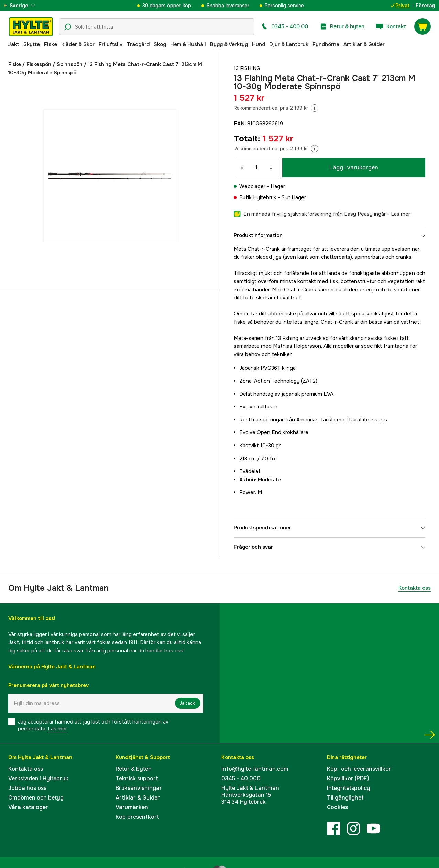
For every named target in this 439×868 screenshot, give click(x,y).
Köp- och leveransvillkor (359, 769)
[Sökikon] (68, 27)
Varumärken (132, 807)
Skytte (32, 44)
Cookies (337, 807)
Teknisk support (137, 778)
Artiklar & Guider (364, 44)
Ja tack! (188, 703)
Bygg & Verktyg (229, 44)
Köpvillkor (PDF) (348, 778)
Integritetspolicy (349, 788)
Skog (160, 44)
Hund (259, 44)
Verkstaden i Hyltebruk (38, 778)
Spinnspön (70, 64)
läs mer (400, 214)
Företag (425, 6)
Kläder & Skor (78, 44)
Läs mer (57, 729)
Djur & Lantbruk (289, 44)
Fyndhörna (326, 44)
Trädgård (138, 44)
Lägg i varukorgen (354, 167)
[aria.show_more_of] (25, 6)
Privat (400, 6)
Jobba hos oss (27, 788)
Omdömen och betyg (36, 798)
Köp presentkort (137, 817)
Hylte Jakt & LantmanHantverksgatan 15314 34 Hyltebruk (250, 795)
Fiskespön (39, 64)
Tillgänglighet (345, 798)
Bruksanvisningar (139, 788)
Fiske (51, 44)
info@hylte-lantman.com (255, 769)
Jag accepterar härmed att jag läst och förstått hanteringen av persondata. (93, 725)
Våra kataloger (28, 807)
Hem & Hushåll (188, 44)
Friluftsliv (111, 44)
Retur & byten (134, 769)
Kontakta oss (415, 588)
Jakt (14, 44)
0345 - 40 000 (241, 778)
